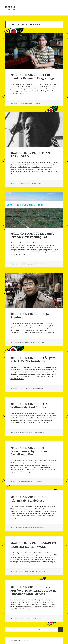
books (19, 528)
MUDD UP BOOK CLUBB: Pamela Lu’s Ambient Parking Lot (33, 235)
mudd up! (11, 7)
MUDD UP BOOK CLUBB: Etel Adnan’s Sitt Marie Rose (30, 499)
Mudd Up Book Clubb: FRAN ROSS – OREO (30, 155)
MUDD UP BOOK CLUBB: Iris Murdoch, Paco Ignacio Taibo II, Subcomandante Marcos (33, 590)
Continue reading (18, 93)
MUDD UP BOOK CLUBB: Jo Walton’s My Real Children (29, 406)
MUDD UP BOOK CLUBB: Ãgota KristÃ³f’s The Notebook (33, 360)
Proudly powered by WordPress (19, 641)
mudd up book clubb (27, 103)
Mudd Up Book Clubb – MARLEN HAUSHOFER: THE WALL (33, 545)
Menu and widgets (61, 10)
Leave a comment (38, 184)
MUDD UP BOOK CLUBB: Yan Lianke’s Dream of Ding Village (33, 76)
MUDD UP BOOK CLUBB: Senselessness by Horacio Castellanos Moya (29, 451)
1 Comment (38, 103)
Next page (61, 630)
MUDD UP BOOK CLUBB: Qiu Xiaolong (30, 316)
